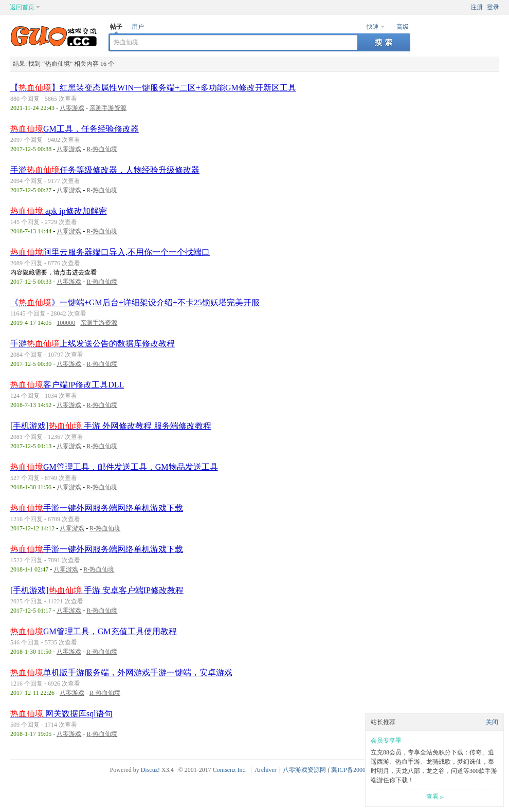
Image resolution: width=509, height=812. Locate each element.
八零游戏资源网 (304, 770)
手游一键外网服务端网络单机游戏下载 (97, 508)
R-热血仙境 (102, 149)
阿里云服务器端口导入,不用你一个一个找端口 (110, 252)
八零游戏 (72, 108)
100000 (66, 323)
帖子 (116, 27)
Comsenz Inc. (230, 770)
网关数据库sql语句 (61, 714)
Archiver (266, 770)
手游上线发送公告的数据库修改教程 (93, 344)
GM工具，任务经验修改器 (75, 129)
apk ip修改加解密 (59, 211)
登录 (493, 7)
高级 (403, 27)
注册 (477, 7)
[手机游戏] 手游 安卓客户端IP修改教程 (97, 590)
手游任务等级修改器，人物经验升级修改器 (105, 170)
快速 (373, 27)
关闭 (492, 722)
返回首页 (22, 7)
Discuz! (150, 770)
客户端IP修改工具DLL (67, 385)
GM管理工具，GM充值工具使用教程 (94, 631)
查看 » (435, 797)
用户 (138, 27)
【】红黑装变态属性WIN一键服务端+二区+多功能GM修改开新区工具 (153, 88)
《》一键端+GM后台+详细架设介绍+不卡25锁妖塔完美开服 (135, 302)
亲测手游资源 (108, 108)
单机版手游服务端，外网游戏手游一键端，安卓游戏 (121, 672)
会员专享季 (386, 741)
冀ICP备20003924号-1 (360, 770)
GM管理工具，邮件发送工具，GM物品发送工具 (114, 467)
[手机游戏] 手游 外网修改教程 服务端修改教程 (111, 426)
